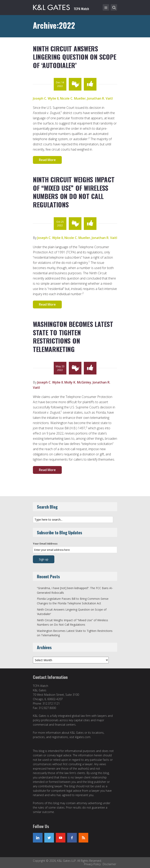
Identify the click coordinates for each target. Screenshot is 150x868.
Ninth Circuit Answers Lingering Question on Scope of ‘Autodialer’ (74, 57)
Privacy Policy (92, 864)
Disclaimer (109, 864)
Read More (47, 160)
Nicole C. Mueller (73, 98)
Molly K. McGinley (78, 382)
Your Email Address (45, 544)
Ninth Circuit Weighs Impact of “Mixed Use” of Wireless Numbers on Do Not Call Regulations (74, 192)
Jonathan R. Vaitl (100, 98)
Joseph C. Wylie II (46, 98)
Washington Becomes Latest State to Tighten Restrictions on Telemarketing (73, 337)
